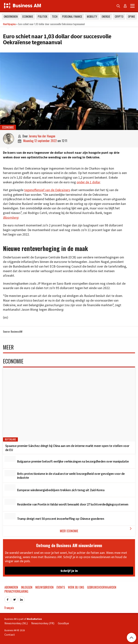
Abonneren (11, 587)
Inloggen (27, 587)
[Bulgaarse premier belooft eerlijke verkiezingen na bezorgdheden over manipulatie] (10, 459)
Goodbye (63, 623)
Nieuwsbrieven (44, 587)
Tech (55, 16)
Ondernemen (11, 16)
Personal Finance (72, 16)
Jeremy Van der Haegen (42, 136)
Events (61, 587)
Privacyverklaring (16, 591)
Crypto (119, 16)
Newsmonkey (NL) (16, 623)
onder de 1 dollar (88, 182)
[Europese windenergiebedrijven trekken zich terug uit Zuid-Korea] (10, 487)
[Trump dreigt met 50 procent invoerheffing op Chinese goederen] (10, 516)
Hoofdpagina (9, 24)
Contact (10, 635)
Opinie (131, 16)
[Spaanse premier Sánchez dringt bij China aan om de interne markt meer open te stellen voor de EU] (69, 404)
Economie (28, 16)
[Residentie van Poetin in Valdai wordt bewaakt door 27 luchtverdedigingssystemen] (10, 502)
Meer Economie (97, 530)
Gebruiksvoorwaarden (102, 587)
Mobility (92, 16)
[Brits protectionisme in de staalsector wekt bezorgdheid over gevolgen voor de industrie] (10, 473)
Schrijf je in (69, 571)
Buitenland (11, 440)
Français (9, 608)
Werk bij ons (76, 587)
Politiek (42, 16)
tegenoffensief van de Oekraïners (47, 190)
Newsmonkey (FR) (43, 623)
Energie (106, 16)
